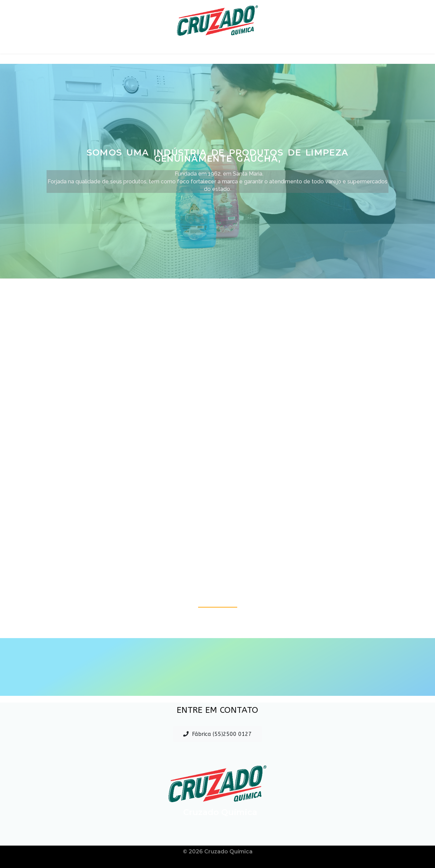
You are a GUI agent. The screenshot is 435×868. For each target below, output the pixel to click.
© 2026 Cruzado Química (218, 852)
